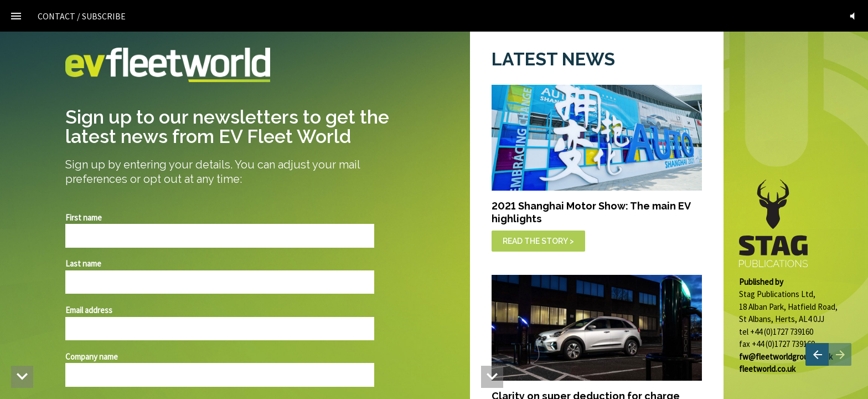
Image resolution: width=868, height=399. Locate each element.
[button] (852, 16)
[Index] (16, 16)
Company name (92, 357)
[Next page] (840, 354)
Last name (83, 264)
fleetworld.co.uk (767, 369)
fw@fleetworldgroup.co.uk (786, 357)
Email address (89, 310)
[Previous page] (817, 354)
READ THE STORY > (538, 241)
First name (84, 218)
